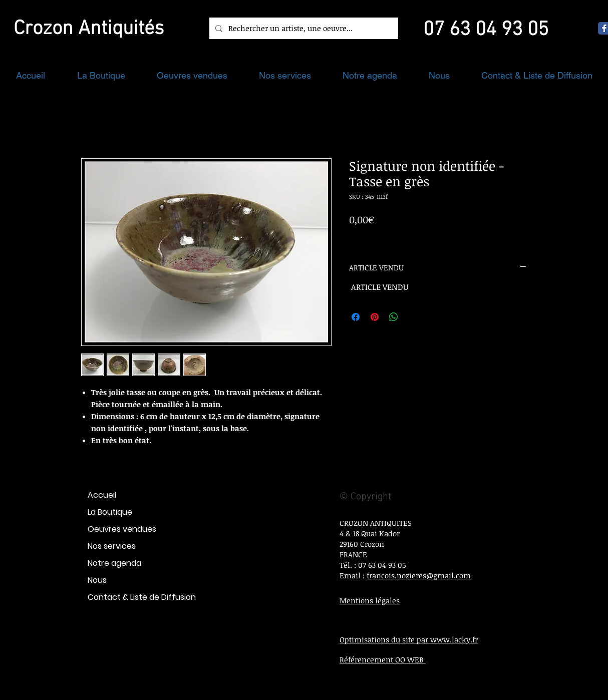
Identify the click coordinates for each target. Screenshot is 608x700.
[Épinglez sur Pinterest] (375, 317)
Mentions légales (370, 600)
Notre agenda (114, 563)
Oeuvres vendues (122, 529)
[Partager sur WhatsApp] (394, 317)
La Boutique (110, 512)
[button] (101, 75)
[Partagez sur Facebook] (356, 317)
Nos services (112, 546)
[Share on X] (413, 317)
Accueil (102, 495)
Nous (97, 580)
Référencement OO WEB (383, 659)
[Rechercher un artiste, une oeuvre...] (303, 28)
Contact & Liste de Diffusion (142, 597)
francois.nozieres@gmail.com (419, 575)
